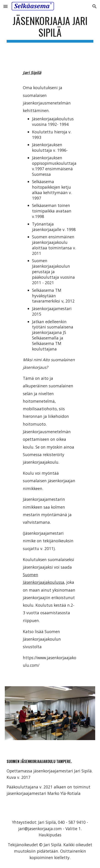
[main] (50, 29)
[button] (5, 6)
